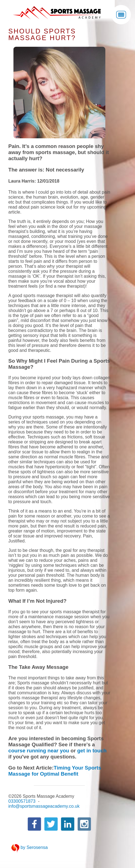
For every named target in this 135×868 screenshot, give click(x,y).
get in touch (92, 751)
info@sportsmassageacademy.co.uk (44, 806)
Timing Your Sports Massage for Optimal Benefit (55, 771)
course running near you (39, 751)
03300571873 (22, 801)
